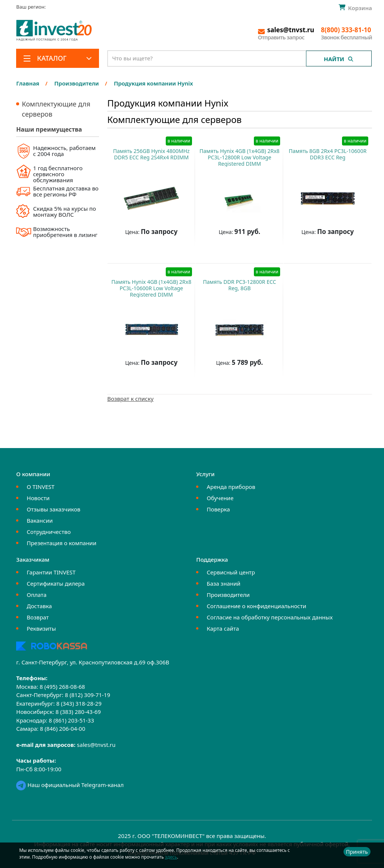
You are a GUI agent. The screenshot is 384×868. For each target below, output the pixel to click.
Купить (148, 250)
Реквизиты (41, 628)
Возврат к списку (130, 399)
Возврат (38, 617)
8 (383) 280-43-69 (78, 712)
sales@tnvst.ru (96, 745)
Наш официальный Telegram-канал (70, 785)
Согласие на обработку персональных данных (270, 617)
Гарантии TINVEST (51, 572)
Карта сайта (223, 628)
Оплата (37, 595)
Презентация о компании (61, 543)
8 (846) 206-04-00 (62, 729)
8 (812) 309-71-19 (88, 695)
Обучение (220, 498)
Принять (357, 852)
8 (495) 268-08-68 (62, 687)
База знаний (223, 583)
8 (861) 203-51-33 (71, 720)
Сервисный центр (231, 572)
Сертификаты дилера (56, 583)
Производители (228, 595)
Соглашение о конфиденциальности (256, 606)
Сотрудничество (49, 532)
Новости (38, 498)
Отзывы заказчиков (53, 509)
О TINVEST (40, 487)
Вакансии (40, 520)
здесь (171, 857)
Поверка (218, 509)
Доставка (39, 606)
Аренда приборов (231, 487)
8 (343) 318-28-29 (79, 703)
